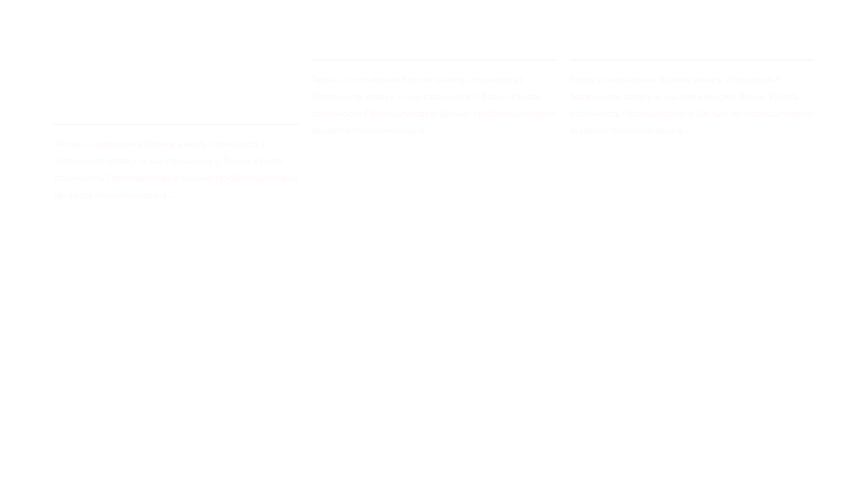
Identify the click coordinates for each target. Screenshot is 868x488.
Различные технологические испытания (155, 62)
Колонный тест (398, 29)
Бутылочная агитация (691, 29)
